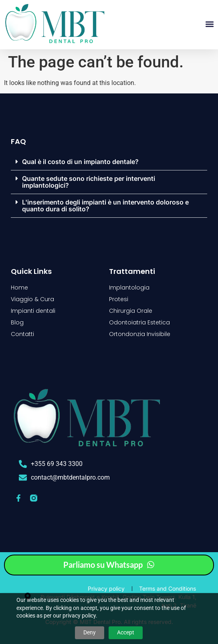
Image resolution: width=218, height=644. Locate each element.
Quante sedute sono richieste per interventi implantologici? (89, 182)
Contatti (22, 334)
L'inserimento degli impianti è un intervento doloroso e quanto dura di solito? (105, 206)
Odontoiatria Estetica (139, 322)
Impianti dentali (33, 311)
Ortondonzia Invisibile (140, 334)
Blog (17, 322)
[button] (209, 24)
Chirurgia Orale (131, 311)
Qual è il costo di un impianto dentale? (80, 162)
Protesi (119, 299)
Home (19, 288)
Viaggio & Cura (32, 299)
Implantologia (129, 288)
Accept (126, 632)
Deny (90, 632)
